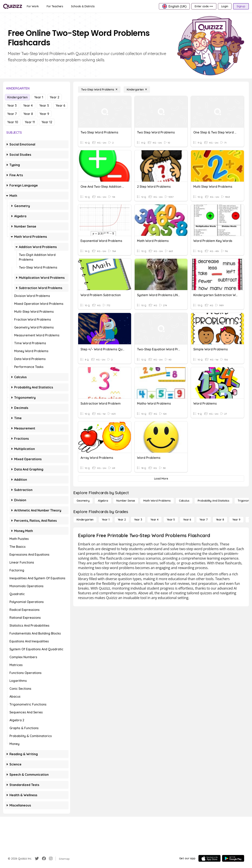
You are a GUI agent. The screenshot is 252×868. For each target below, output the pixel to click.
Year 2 (55, 97)
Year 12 (47, 122)
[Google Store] (233, 858)
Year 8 (28, 114)
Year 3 (12, 105)
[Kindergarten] (137, 90)
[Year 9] (236, 520)
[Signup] (241, 6)
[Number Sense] (126, 501)
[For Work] (33, 6)
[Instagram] (51, 859)
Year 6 (60, 105)
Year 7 (12, 114)
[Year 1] (106, 520)
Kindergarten (17, 97)
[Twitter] (37, 859)
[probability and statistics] (214, 501)
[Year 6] (187, 520)
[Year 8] (220, 520)
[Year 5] (171, 520)
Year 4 (28, 105)
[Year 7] (203, 520)
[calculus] (184, 501)
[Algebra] (103, 501)
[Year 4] (154, 520)
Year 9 (44, 114)
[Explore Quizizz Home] (13, 6)
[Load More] (161, 479)
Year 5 (44, 105)
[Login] (225, 6)
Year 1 (39, 97)
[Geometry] (83, 501)
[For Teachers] (55, 6)
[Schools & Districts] (83, 6)
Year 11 (30, 122)
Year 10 (13, 122)
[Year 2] (122, 520)
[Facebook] (44, 859)
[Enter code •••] (204, 6)
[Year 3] (138, 520)
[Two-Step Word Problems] (99, 90)
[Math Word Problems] (157, 501)
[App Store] (209, 858)
